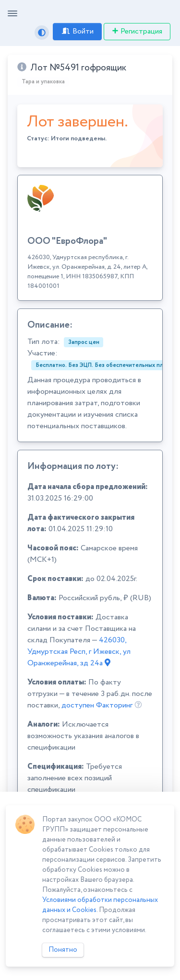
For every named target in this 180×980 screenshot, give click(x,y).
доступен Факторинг (97, 705)
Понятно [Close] (63, 950)
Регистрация (137, 31)
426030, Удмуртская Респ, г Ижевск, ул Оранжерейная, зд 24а (79, 652)
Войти (77, 31)
